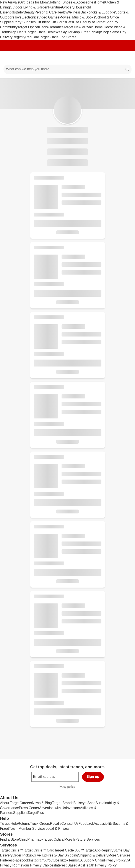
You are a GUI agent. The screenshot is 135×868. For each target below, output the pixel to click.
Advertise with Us (53, 808)
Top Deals (18, 32)
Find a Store (9, 839)
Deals (43, 27)
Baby (20, 12)
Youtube (53, 860)
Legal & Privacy (58, 829)
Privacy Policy (115, 860)
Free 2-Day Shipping (62, 855)
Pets (70, 22)
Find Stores (67, 37)
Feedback (86, 824)
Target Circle (49, 37)
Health (62, 12)
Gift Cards (58, 22)
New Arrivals (10, 2)
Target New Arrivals (78, 27)
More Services (119, 855)
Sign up (93, 777)
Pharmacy (35, 839)
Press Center (29, 808)
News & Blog (42, 803)
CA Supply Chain (91, 860)
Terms (73, 860)
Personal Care (46, 12)
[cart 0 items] (126, 58)
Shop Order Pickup (86, 32)
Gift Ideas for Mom (34, 2)
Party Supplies (24, 22)
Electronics (30, 17)
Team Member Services (27, 829)
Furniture (55, 7)
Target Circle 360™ (69, 850)
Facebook (21, 860)
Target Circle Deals (41, 32)
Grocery (68, 7)
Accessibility (103, 824)
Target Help (9, 824)
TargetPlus (36, 813)
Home (100, 2)
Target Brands (63, 803)
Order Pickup (23, 855)
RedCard (32, 37)
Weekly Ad (64, 32)
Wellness (74, 12)
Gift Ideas (43, 22)
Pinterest (7, 860)
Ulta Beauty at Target (89, 22)
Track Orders (40, 824)
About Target (10, 803)
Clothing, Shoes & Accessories (72, 2)
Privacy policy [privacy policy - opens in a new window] (68, 787)
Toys (18, 17)
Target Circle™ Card (39, 850)
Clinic (23, 839)
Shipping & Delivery (93, 855)
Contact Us (70, 824)
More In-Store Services (82, 839)
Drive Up (39, 855)
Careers (26, 803)
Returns (24, 824)
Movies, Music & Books (77, 17)
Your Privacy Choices (38, 865)
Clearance (56, 27)
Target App (92, 850)
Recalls (56, 824)
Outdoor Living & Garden (29, 7)
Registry (19, 37)
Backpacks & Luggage (98, 12)
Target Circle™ (11, 850)
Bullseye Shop (85, 803)
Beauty (29, 12)
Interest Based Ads (70, 865)
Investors (73, 808)
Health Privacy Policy (100, 865)
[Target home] (68, 58)
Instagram (37, 860)
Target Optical (28, 27)
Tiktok (64, 860)
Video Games (49, 17)
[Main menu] (9, 58)
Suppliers (20, 813)
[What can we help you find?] (67, 69)
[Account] (115, 58)
